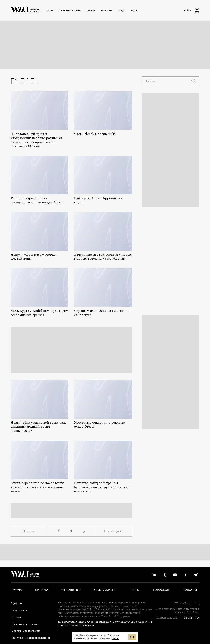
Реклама (16, 617)
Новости (190, 590)
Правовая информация (25, 624)
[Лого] (25, 11)
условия (115, 639)
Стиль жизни (106, 590)
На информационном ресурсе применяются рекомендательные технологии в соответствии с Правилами (105, 623)
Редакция (16, 603)
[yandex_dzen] (185, 575)
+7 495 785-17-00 (190, 618)
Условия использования (25, 631)
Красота (42, 590)
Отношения (71, 590)
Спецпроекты (19, 610)
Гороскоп (161, 590)
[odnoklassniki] (165, 575)
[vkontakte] (154, 575)
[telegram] (196, 575)
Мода (17, 590)
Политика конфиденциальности (31, 638)
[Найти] (194, 81)
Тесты (135, 590)
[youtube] (175, 575)
